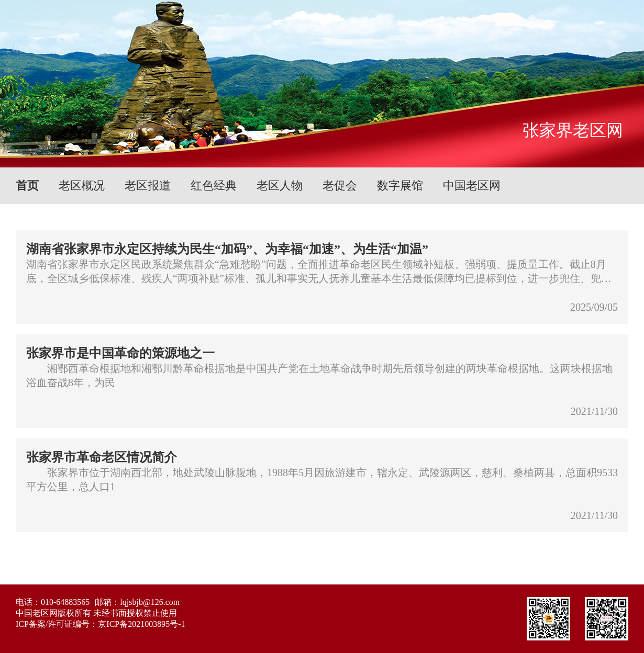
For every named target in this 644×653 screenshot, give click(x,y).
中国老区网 (472, 185)
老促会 (340, 185)
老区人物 (280, 185)
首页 (27, 185)
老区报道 (148, 185)
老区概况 (82, 185)
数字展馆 (400, 185)
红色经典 (214, 185)
